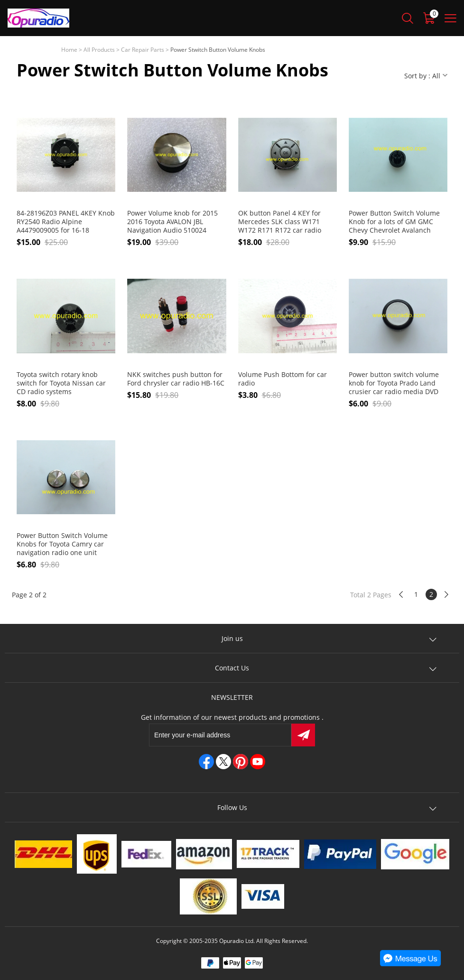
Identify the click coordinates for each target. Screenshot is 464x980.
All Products (99, 50)
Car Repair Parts (143, 50)
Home (69, 50)
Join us (232, 638)
